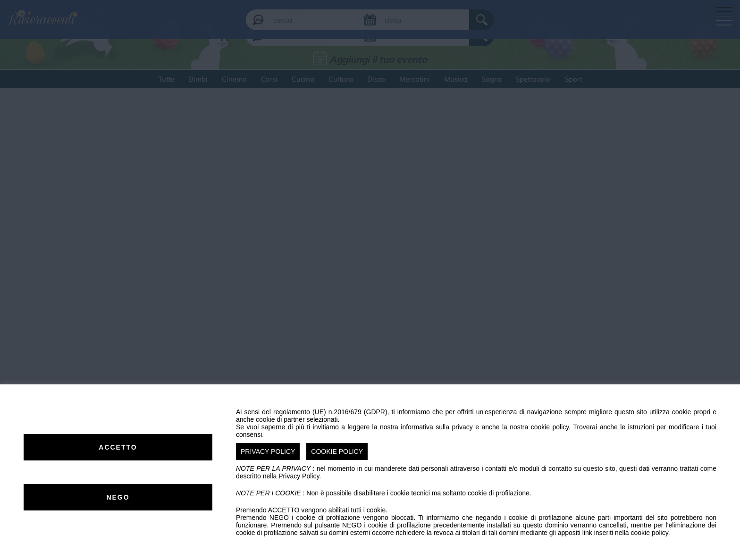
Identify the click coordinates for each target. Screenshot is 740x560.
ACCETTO (118, 447)
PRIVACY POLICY (268, 451)
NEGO (118, 497)
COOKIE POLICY (337, 451)
